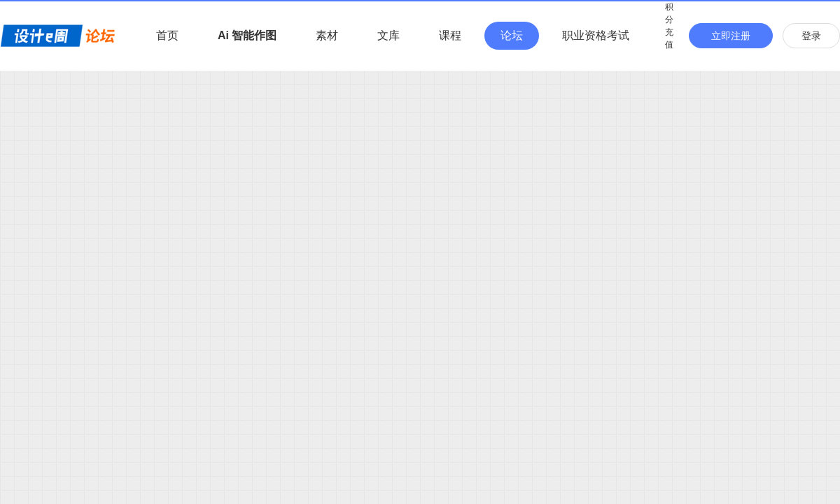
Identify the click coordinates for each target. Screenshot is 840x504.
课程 (450, 35)
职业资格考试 (596, 35)
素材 (327, 35)
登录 (811, 36)
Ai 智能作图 (247, 35)
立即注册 (731, 36)
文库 (388, 35)
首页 (167, 35)
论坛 (512, 35)
